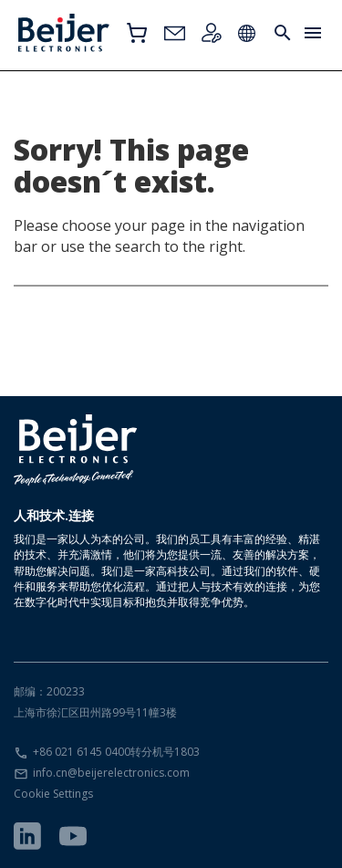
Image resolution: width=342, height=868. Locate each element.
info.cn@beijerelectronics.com (111, 773)
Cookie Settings (53, 794)
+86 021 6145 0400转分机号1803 (116, 752)
